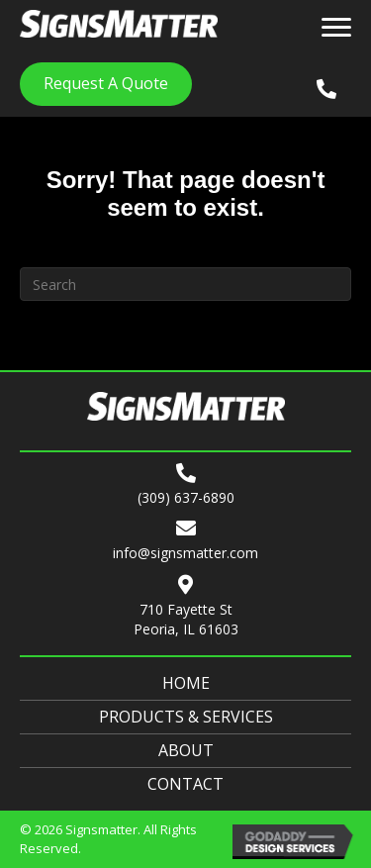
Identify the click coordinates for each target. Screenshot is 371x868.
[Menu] (336, 28)
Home (186, 683)
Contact (185, 784)
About (186, 750)
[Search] (185, 284)
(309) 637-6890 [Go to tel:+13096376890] (186, 497)
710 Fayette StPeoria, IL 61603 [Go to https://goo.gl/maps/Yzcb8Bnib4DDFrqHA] (186, 619)
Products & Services (186, 717)
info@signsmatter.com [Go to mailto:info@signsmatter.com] (185, 553)
